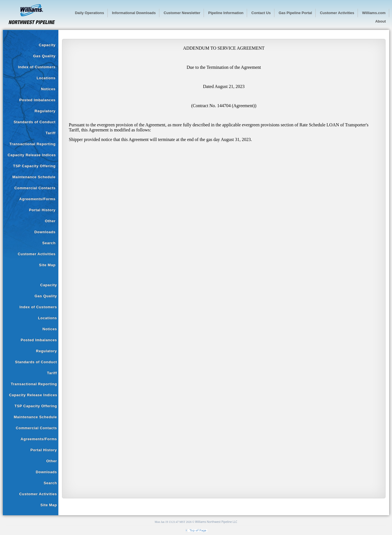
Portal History (42, 210)
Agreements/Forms (37, 199)
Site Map (47, 265)
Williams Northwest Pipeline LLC (216, 522)
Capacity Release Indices (32, 155)
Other (50, 221)
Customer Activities (37, 254)
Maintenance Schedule (34, 177)
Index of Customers (37, 67)
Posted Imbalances (37, 100)
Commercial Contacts (35, 188)
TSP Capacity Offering (34, 166)
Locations (46, 78)
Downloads (45, 232)
